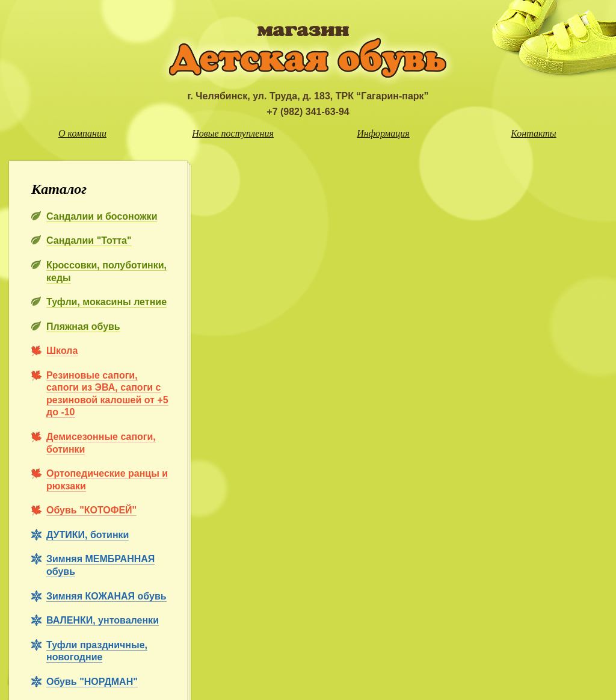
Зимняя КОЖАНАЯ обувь (106, 596)
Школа (62, 351)
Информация (383, 133)
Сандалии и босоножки (102, 216)
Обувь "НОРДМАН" (92, 682)
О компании (82, 133)
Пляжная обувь (83, 327)
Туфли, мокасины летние (106, 302)
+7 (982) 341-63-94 (308, 112)
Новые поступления (233, 133)
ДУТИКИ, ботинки (88, 535)
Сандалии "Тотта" (89, 240)
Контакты (533, 133)
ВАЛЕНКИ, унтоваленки (103, 620)
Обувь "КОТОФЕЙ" (91, 510)
